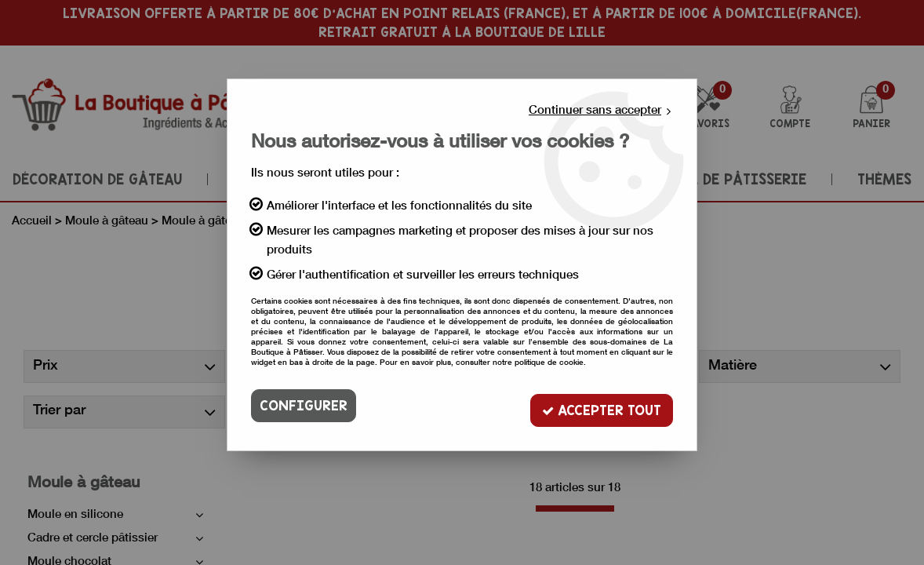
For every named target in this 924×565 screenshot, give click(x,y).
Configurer (304, 405)
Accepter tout (599, 405)
